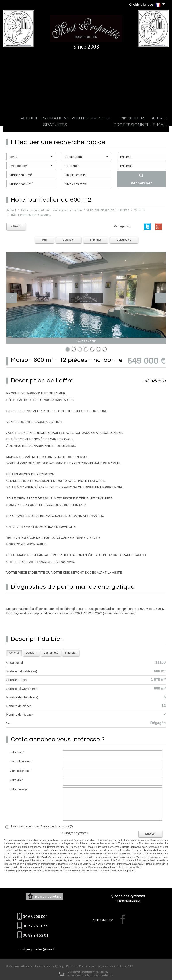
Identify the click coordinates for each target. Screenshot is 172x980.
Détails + (31, 652)
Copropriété (51, 652)
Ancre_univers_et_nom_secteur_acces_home (51, 210)
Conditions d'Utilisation (98, 870)
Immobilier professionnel (107, 126)
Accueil (14, 126)
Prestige (78, 126)
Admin (113, 965)
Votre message (18, 789)
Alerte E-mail (139, 126)
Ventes (63, 126)
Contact (158, 126)
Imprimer (96, 239)
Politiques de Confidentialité (63, 870)
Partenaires (102, 965)
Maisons (139, 210)
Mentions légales (87, 965)
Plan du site (72, 965)
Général (14, 652)
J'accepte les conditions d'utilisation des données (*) (42, 826)
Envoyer (150, 833)
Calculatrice (124, 239)
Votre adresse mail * (22, 761)
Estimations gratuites (39, 126)
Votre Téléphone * (20, 770)
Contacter (69, 239)
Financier (71, 652)
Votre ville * (16, 779)
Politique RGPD (125, 965)
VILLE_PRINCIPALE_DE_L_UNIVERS (108, 210)
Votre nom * (17, 752)
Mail (44, 239)
